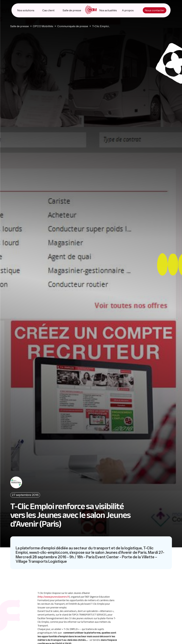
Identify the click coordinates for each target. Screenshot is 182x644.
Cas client (48, 10)
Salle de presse (72, 10)
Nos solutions (26, 10)
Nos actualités (108, 10)
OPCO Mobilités (43, 26)
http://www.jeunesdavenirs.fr (54, 596)
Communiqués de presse (73, 26)
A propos (128, 10)
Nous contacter (155, 10)
